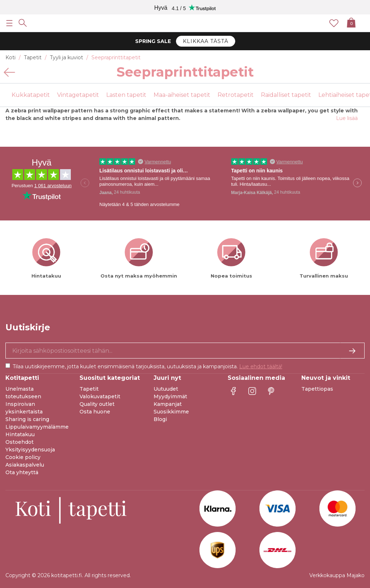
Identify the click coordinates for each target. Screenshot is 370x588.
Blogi (160, 419)
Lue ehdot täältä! (261, 366)
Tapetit (89, 389)
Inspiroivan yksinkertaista (24, 408)
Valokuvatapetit (100, 396)
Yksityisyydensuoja (30, 450)
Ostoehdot (20, 442)
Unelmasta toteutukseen (23, 393)
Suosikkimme (171, 412)
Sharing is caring (27, 419)
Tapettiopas (317, 389)
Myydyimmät (170, 396)
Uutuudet (166, 389)
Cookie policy (23, 457)
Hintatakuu (20, 434)
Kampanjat (168, 404)
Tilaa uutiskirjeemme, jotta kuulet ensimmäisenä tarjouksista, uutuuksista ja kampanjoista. (147, 366)
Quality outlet (97, 404)
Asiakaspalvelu (25, 465)
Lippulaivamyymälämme (37, 427)
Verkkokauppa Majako (337, 575)
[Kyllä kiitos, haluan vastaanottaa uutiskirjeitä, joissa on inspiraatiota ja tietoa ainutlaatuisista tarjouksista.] (185, 351)
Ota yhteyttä (22, 472)
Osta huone (95, 412)
